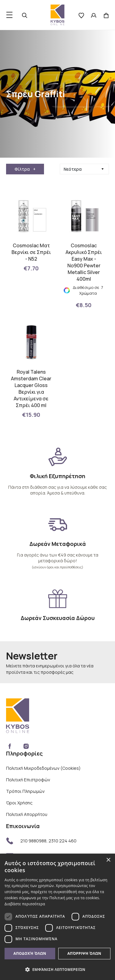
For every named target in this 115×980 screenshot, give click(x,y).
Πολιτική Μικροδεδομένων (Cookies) (43, 768)
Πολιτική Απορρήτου (27, 814)
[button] (57, 969)
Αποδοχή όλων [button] (30, 953)
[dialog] (57, 917)
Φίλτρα (25, 169)
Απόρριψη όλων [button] (84, 953)
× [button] (108, 860)
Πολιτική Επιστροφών (28, 780)
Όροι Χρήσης (19, 803)
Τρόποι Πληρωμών (25, 791)
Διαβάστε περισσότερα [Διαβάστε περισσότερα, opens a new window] (25, 904)
